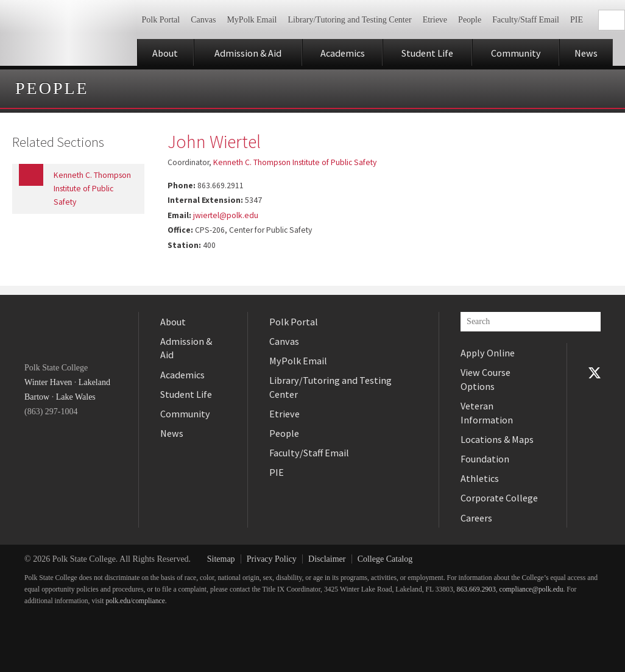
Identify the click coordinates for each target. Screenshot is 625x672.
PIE (577, 20)
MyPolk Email (252, 20)
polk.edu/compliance (135, 601)
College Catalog (385, 559)
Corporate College (499, 498)
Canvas (203, 20)
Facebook (595, 353)
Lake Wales (76, 397)
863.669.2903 (476, 589)
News (586, 53)
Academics (343, 53)
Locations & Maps (497, 439)
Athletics (480, 478)
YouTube (595, 392)
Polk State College (69, 33)
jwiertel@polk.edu (226, 215)
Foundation (485, 459)
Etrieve (435, 20)
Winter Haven (48, 382)
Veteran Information (487, 413)
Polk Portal (161, 20)
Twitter (595, 373)
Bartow (37, 397)
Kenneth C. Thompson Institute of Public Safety (295, 162)
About (165, 53)
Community (516, 53)
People (470, 20)
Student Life (427, 53)
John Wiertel (214, 141)
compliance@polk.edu (531, 589)
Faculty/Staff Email (526, 20)
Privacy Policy (272, 559)
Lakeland (94, 382)
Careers (476, 518)
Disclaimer (327, 559)
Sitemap (221, 559)
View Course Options (486, 379)
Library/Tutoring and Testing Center (349, 20)
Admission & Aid (248, 53)
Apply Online (488, 353)
